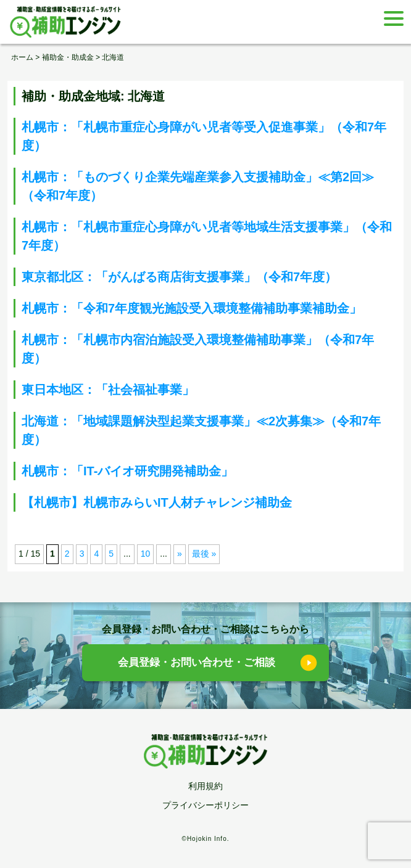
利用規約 (205, 786)
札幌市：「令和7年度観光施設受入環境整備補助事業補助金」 (192, 308)
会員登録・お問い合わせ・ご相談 (197, 662)
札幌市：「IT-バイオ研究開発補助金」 (127, 471)
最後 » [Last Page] (204, 554)
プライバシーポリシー (205, 805)
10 (146, 554)
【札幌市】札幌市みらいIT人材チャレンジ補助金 (157, 502)
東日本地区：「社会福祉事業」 (108, 390)
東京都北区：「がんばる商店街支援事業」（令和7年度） (179, 277)
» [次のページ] (180, 554)
